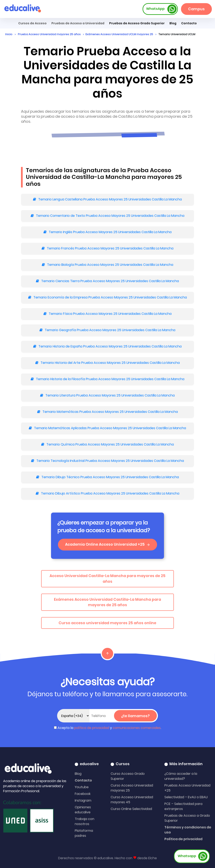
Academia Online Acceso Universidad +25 (108, 544)
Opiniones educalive (83, 810)
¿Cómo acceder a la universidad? (181, 776)
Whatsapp (193, 856)
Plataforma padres (84, 833)
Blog (173, 23)
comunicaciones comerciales (137, 728)
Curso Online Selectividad (131, 809)
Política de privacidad (183, 839)
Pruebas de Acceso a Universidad (78, 23)
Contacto (83, 780)
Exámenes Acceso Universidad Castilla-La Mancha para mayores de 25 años (107, 602)
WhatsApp (162, 9)
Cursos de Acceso (32, 23)
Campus (196, 9)
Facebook (83, 794)
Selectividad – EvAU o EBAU (186, 797)
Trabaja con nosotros (85, 821)
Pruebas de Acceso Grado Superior (137, 23)
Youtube (82, 787)
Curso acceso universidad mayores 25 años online (107, 623)
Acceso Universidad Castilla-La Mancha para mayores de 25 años (107, 579)
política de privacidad (92, 728)
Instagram (83, 800)
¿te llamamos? (135, 716)
